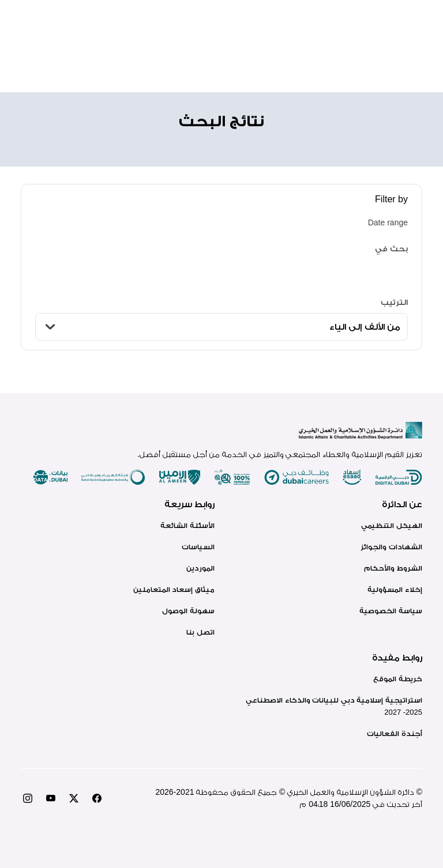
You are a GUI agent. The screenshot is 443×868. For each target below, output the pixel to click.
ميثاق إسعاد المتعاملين (174, 589)
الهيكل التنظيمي (392, 525)
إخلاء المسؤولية (395, 589)
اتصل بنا (200, 632)
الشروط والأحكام (393, 568)
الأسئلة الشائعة (187, 525)
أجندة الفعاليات (395, 733)
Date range (388, 222)
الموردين (200, 568)
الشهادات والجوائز (391, 547)
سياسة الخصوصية (391, 611)
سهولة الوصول (188, 611)
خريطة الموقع (398, 679)
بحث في (391, 248)
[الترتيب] (221, 327)
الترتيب (394, 302)
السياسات (198, 547)
